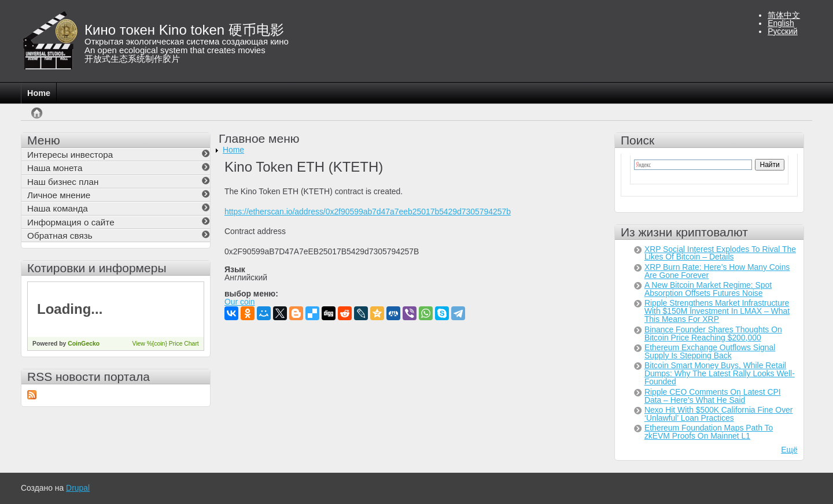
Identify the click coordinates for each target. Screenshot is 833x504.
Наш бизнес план (63, 182)
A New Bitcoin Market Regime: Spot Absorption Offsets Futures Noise (708, 289)
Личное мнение (59, 195)
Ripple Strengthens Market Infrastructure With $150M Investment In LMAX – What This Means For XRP (717, 311)
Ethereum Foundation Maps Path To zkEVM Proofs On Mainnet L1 (709, 432)
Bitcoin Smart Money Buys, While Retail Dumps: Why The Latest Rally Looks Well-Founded (720, 373)
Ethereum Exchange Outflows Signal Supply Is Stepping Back (710, 351)
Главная (37, 119)
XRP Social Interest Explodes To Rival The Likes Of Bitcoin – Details (720, 253)
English (781, 23)
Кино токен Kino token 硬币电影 (184, 30)
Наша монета (55, 168)
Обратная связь (60, 236)
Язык (235, 270)
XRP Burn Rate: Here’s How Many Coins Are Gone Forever (717, 271)
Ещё (789, 450)
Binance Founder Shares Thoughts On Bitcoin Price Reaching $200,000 (713, 333)
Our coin (240, 302)
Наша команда (58, 208)
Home (39, 93)
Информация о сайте (71, 222)
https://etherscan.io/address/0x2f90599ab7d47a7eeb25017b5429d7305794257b (368, 212)
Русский (783, 31)
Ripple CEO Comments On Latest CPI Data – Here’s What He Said (713, 396)
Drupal (78, 488)
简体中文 (784, 15)
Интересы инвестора (70, 155)
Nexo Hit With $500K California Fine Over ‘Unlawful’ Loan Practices (719, 414)
